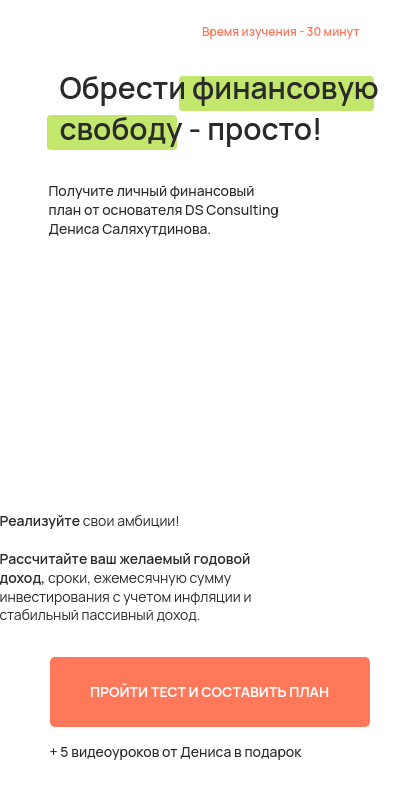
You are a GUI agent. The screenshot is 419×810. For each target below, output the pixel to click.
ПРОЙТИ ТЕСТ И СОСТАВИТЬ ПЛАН (209, 691)
